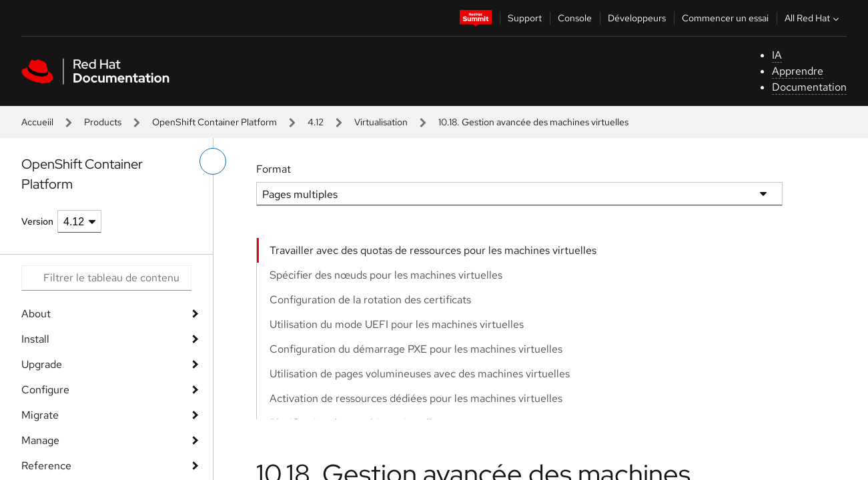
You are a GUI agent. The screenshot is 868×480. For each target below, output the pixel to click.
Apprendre (798, 71)
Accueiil (37, 122)
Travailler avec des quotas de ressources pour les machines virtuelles (433, 250)
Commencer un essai (725, 18)
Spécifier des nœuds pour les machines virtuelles (386, 275)
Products (103, 122)
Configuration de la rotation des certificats (370, 300)
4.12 (316, 122)
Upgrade (42, 364)
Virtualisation (381, 122)
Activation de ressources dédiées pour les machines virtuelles (416, 398)
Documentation (809, 87)
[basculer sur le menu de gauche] (213, 161)
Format (274, 169)
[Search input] (106, 278)
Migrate (40, 415)
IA (777, 55)
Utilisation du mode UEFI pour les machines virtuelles (397, 324)
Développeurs (637, 18)
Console (575, 18)
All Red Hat (813, 18)
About (36, 314)
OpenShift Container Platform (214, 122)
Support (525, 18)
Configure (45, 390)
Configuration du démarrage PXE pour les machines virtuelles (416, 349)
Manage (40, 440)
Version (37, 221)
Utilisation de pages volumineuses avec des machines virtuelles (420, 374)
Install (35, 339)
